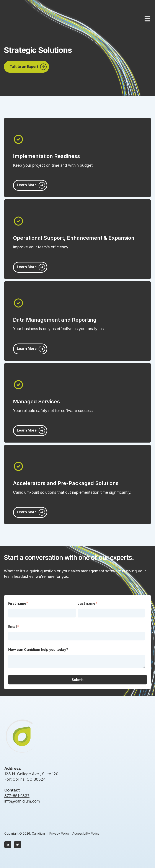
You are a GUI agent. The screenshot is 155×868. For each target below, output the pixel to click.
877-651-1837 (17, 796)
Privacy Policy (60, 833)
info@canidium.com (22, 801)
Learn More (27, 185)
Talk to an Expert (24, 67)
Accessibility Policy (86, 833)
